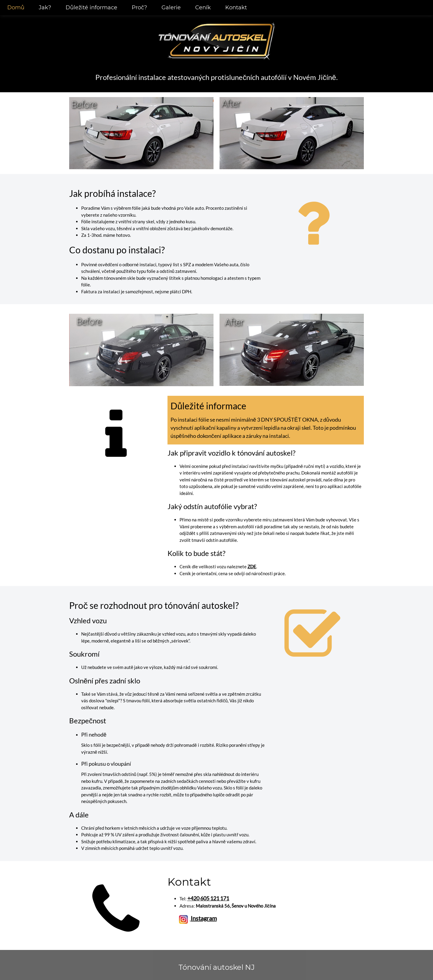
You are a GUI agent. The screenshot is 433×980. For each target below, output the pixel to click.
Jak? (45, 8)
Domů (16, 8)
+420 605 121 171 (208, 898)
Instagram (204, 918)
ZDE (252, 566)
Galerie (171, 8)
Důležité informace (91, 8)
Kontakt (236, 8)
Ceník (203, 8)
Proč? (139, 8)
